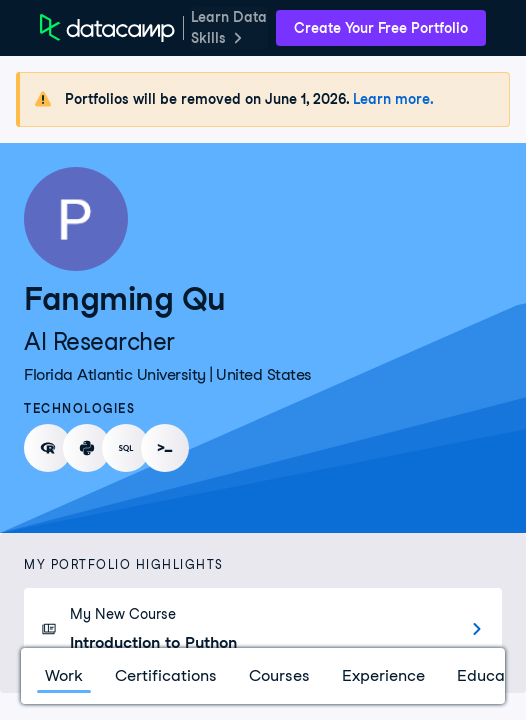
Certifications (166, 675)
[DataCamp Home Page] (107, 28)
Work (64, 675)
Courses (279, 675)
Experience (383, 675)
